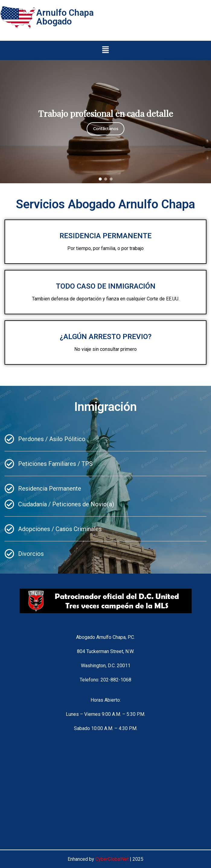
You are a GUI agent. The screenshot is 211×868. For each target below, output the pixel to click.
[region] (105, 122)
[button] (105, 50)
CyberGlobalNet (112, 859)
